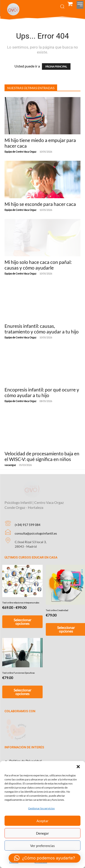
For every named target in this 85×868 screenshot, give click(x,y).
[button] (78, 767)
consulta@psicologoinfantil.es (36, 527)
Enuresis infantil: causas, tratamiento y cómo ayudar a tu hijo (42, 329)
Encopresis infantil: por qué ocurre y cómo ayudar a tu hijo (42, 392)
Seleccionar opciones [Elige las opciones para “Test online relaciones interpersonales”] (22, 616)
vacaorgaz (10, 465)
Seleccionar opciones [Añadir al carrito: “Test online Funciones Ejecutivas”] (22, 686)
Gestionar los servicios (41, 808)
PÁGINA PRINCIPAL (56, 66)
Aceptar (42, 821)
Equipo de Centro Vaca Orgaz (20, 152)
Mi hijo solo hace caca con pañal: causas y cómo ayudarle (38, 265)
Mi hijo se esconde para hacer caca (40, 204)
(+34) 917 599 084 (28, 519)
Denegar (42, 833)
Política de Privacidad (25, 755)
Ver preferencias (42, 846)
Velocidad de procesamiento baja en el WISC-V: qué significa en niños (42, 456)
